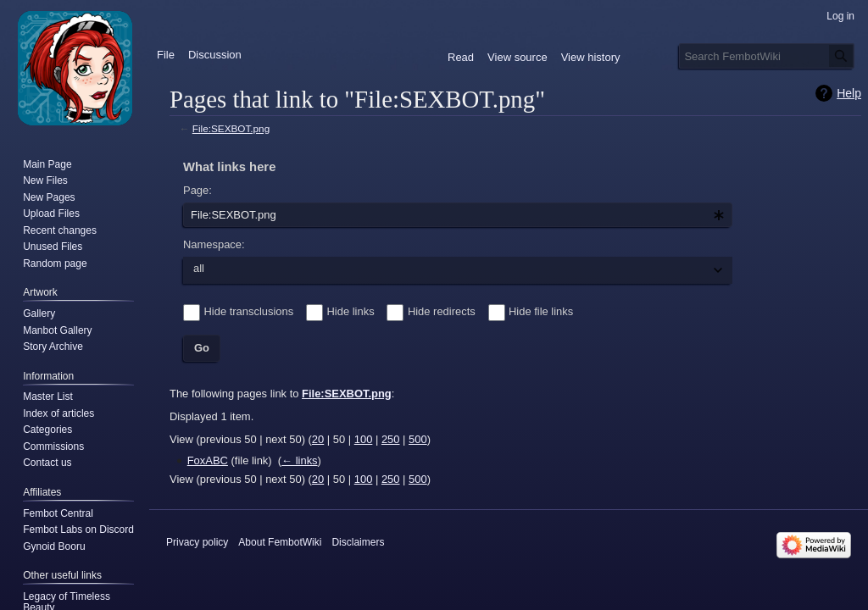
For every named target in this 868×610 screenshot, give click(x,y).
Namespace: (214, 244)
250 (391, 439)
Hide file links (541, 311)
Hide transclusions (249, 311)
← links (299, 460)
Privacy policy (197, 542)
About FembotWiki (280, 542)
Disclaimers (358, 542)
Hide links (351, 311)
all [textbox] (199, 268)
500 (418, 439)
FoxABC (208, 460)
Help (849, 93)
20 (318, 439)
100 (364, 439)
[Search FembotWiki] (767, 56)
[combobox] (458, 215)
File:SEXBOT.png (231, 128)
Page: (198, 190)
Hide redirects (442, 311)
